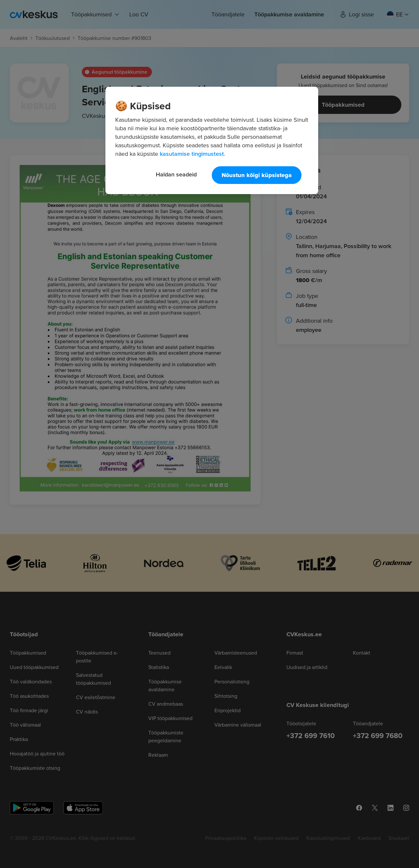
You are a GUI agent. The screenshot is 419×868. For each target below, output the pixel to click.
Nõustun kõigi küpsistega (257, 175)
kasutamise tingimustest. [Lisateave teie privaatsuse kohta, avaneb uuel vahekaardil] (192, 154)
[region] (212, 140)
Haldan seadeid (176, 174)
